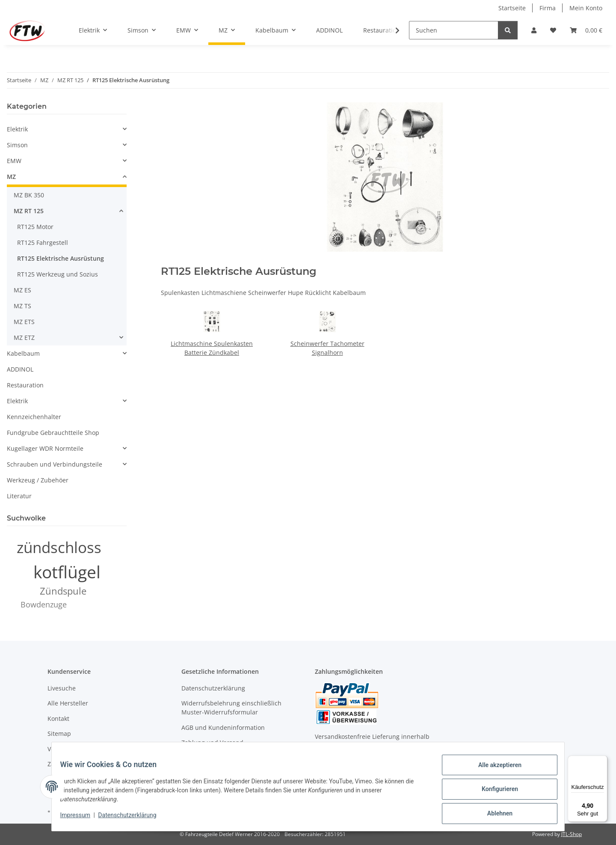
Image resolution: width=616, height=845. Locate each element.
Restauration (25, 385)
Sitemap (59, 733)
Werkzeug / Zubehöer (38, 480)
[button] (534, 30)
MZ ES (22, 290)
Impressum (80, 818)
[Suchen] (454, 30)
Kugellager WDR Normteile (45, 448)
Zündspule (63, 591)
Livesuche (62, 688)
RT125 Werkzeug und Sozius (58, 274)
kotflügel (67, 572)
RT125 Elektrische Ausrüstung (61, 258)
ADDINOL (20, 369)
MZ (11, 177)
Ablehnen (494, 815)
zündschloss (59, 547)
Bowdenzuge (44, 604)
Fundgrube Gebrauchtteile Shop (53, 433)
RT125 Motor (35, 227)
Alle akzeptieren (494, 770)
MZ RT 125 (29, 211)
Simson (17, 145)
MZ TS (22, 306)
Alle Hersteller (68, 703)
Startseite (512, 8)
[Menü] (602, 761)
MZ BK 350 (29, 195)
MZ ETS (24, 322)
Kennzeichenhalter (34, 417)
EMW (14, 161)
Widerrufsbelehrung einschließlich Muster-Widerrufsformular (231, 708)
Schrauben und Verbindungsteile (55, 464)
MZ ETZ (24, 338)
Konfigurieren (494, 792)
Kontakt (58, 719)
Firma (548, 8)
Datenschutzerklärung (133, 818)
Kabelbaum (23, 353)
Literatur (19, 496)
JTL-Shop (572, 834)
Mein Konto (586, 8)
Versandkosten (69, 749)
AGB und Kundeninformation (223, 727)
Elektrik (17, 129)
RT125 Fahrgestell (43, 242)
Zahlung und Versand (212, 742)
